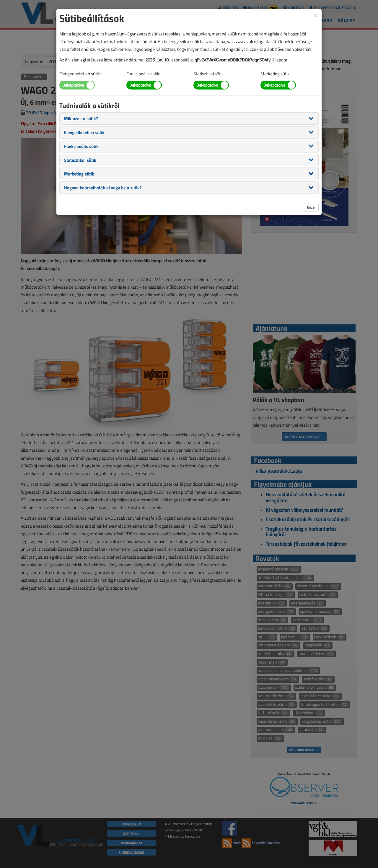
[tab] (189, 118)
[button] (81, 118)
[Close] (315, 15)
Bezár (311, 207)
